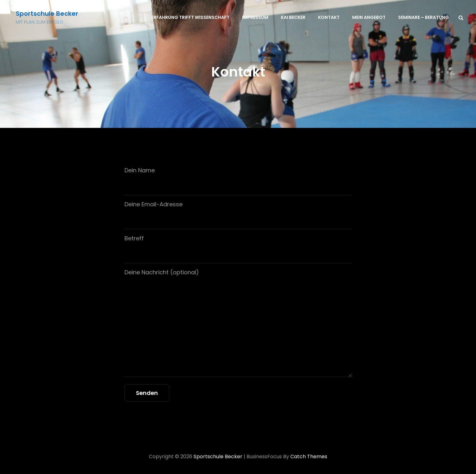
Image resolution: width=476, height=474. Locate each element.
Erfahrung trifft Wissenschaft (190, 17)
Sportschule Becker (47, 14)
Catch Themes (309, 457)
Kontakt (329, 17)
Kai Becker (293, 17)
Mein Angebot (369, 17)
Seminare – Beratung (424, 17)
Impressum (255, 17)
